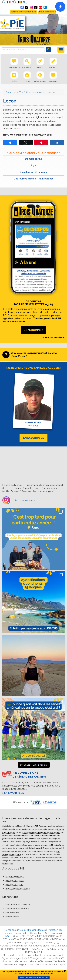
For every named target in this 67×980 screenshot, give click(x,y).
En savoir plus (14, 793)
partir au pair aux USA (26, 839)
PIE (37, 826)
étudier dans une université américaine (36, 835)
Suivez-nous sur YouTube (17, 909)
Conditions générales (16, 930)
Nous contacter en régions (18, 888)
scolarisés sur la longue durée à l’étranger (41, 832)
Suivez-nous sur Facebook (18, 905)
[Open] (60, 7)
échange (36, 848)
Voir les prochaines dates (34, 978)
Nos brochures (12, 913)
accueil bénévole (53, 845)
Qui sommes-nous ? (15, 876)
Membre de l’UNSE (14, 884)
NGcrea (9, 936)
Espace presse (12, 917)
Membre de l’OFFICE (15, 880)
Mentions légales (37, 930)
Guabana (55, 933)
